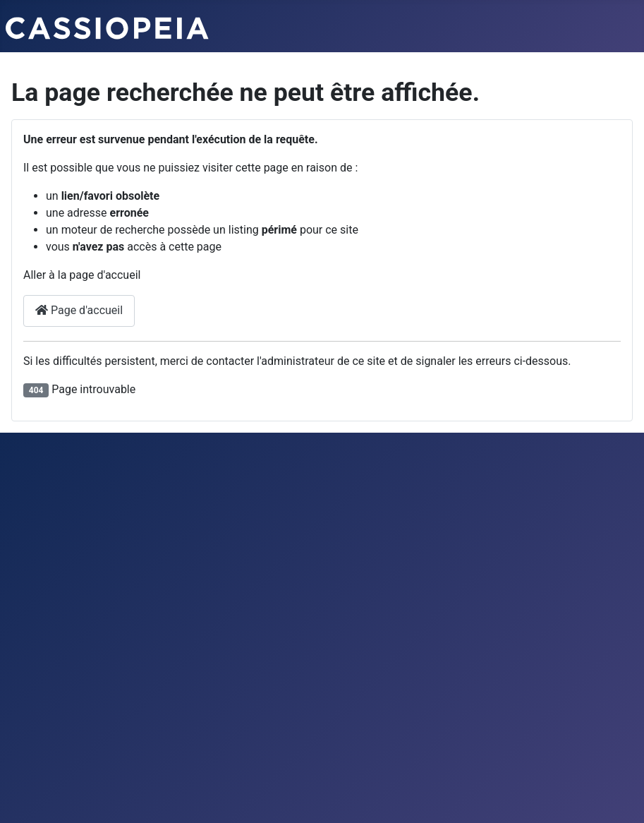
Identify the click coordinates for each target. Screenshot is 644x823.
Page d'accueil (79, 310)
